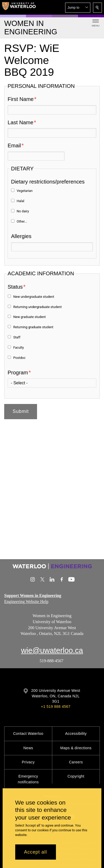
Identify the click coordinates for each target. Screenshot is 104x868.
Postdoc (19, 357)
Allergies (21, 236)
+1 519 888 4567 (56, 707)
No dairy (23, 211)
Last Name (20, 122)
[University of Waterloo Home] (19, 7)
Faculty (18, 347)
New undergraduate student (34, 297)
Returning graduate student (33, 327)
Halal (20, 201)
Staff (17, 337)
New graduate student (29, 317)
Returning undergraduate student (37, 307)
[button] (78, 8)
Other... (22, 221)
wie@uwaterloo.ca (52, 650)
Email (14, 145)
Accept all (36, 852)
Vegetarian (24, 191)
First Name (21, 99)
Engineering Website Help (26, 601)
